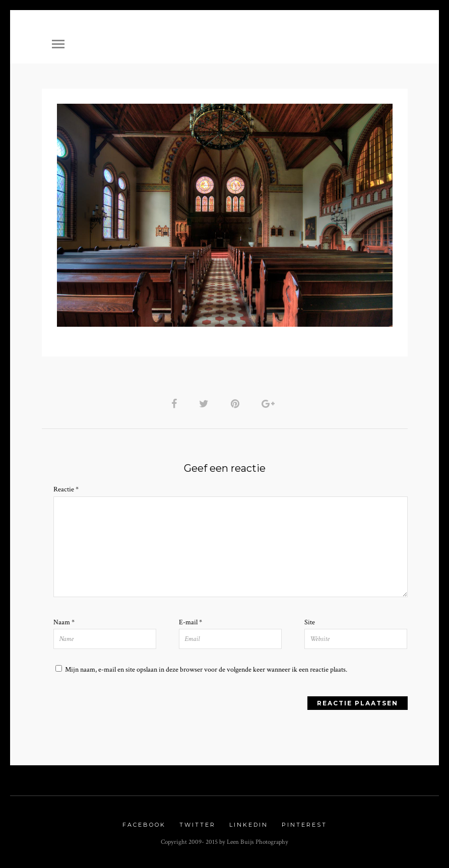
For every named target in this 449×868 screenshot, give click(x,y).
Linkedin (249, 825)
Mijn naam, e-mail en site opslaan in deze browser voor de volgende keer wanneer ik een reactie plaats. (206, 670)
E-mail (190, 622)
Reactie (66, 489)
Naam (64, 622)
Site (310, 622)
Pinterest (304, 825)
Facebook (144, 825)
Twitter (198, 825)
